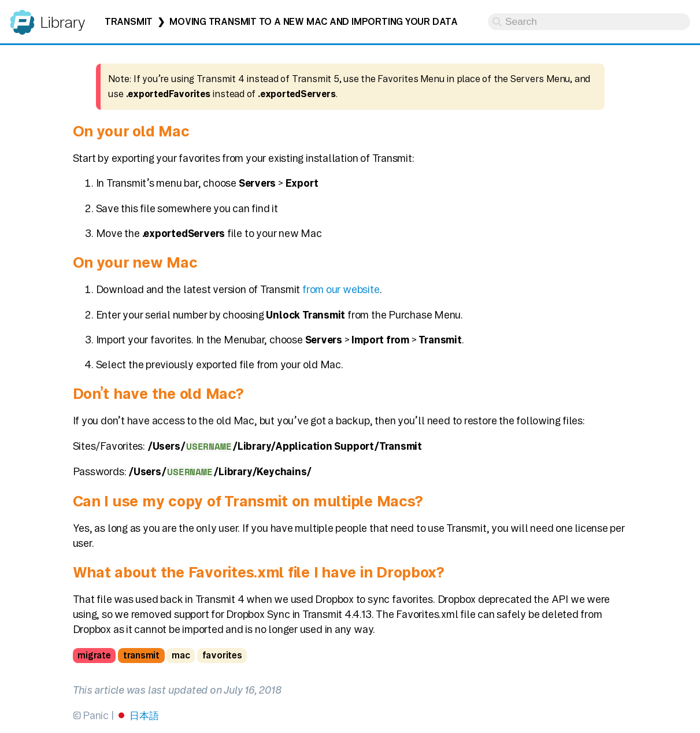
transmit (141, 655)
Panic (22, 17)
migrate (94, 655)
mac (181, 655)
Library (62, 22)
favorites (222, 655)
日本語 (144, 715)
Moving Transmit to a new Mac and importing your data (314, 22)
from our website (341, 289)
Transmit (129, 22)
